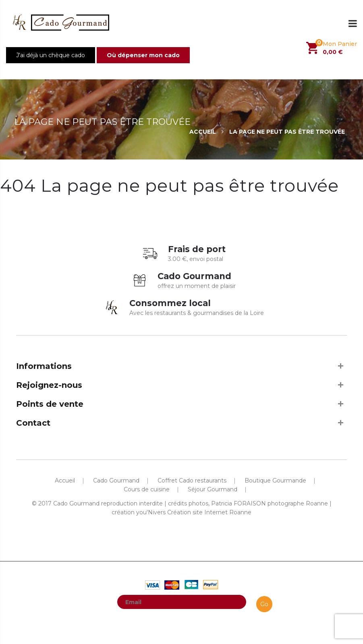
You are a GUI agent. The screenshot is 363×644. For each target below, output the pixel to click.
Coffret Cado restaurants (192, 480)
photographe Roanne (298, 503)
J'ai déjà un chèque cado (51, 55)
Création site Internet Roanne (209, 512)
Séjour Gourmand (213, 489)
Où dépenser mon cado (143, 55)
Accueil (203, 132)
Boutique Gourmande (275, 480)
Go (264, 604)
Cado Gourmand (116, 480)
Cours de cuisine (147, 489)
